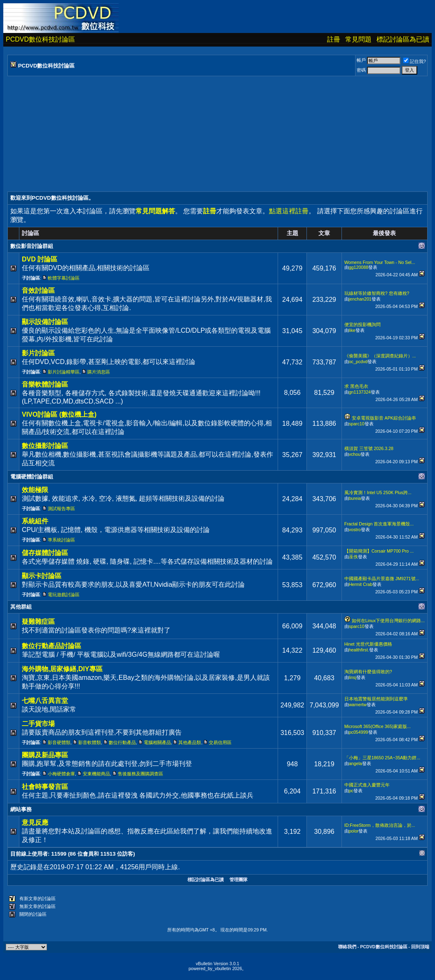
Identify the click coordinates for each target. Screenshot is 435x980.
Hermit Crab (361, 584)
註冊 (334, 39)
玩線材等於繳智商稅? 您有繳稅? (377, 293)
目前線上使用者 (29, 854)
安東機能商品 (96, 774)
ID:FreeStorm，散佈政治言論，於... (380, 825)
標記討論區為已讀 (403, 39)
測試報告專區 (61, 509)
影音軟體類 (90, 742)
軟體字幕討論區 (64, 278)
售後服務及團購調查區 (140, 774)
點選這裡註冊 (289, 211)
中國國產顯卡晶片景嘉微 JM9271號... (382, 579)
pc (351, 791)
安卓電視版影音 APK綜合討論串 (384, 418)
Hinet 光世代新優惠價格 (368, 644)
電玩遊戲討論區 (64, 595)
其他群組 (21, 607)
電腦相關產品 (157, 742)
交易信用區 (220, 742)
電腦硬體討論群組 (32, 477)
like (352, 330)
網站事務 (21, 809)
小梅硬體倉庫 (61, 774)
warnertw (358, 705)
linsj (353, 677)
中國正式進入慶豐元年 (367, 785)
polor (354, 831)
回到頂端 (420, 947)
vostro (355, 530)
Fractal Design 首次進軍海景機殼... (379, 524)
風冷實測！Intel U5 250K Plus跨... (378, 492)
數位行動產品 (122, 742)
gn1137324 (360, 392)
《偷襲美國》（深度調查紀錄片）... (380, 356)
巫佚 (353, 557)
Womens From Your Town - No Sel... (380, 262)
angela (355, 763)
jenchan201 (360, 299)
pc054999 (359, 732)
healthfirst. (359, 650)
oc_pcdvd (358, 362)
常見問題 (358, 39)
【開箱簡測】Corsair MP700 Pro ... (379, 551)
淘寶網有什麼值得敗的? (368, 672)
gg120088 (359, 267)
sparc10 (357, 424)
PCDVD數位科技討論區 (40, 39)
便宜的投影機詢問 (362, 324)
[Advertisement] (217, 134)
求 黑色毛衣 (356, 386)
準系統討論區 (61, 540)
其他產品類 (190, 742)
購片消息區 (99, 372)
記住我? (415, 61)
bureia (355, 498)
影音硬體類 (59, 742)
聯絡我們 (347, 947)
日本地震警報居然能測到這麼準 (376, 699)
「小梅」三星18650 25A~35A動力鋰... (382, 758)
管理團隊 (239, 880)
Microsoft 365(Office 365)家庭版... (378, 726)
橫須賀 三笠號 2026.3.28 (369, 448)
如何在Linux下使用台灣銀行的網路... (388, 621)
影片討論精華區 (64, 372)
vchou (355, 454)
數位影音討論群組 (32, 246)
